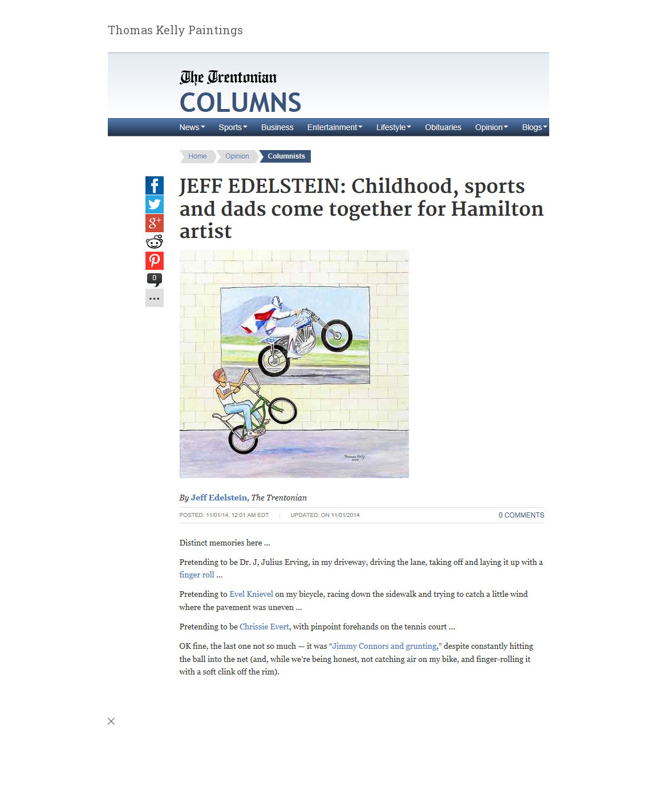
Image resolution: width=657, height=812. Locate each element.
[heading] (168, 31)
